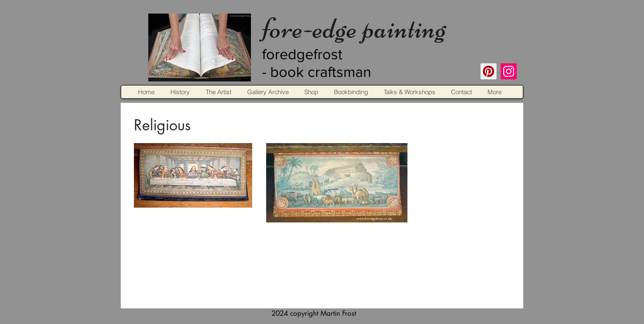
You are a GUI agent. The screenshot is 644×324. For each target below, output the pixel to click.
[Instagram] (509, 71)
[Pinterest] (489, 71)
